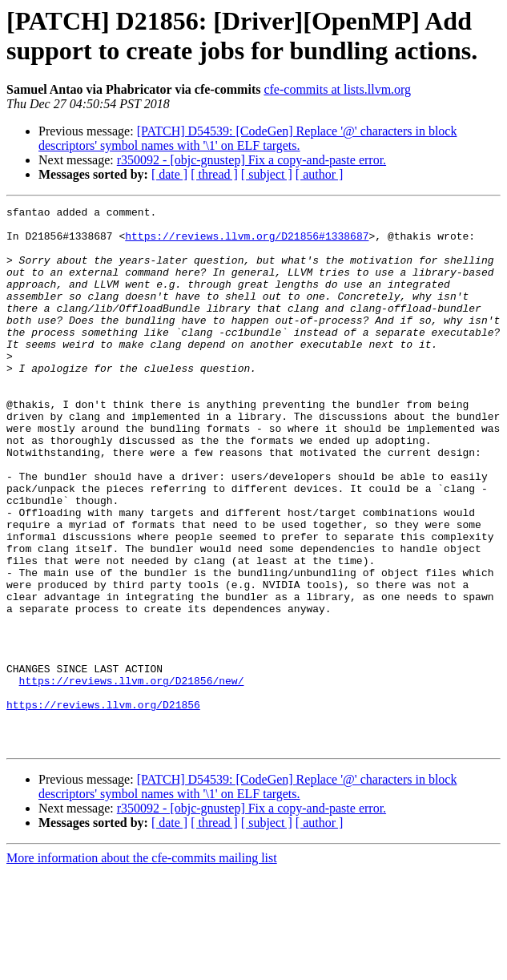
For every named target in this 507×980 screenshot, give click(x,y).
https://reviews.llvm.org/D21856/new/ (132, 776)
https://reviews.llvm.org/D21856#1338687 (247, 243)
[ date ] (169, 174)
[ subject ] (267, 174)
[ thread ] (214, 174)
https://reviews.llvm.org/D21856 (103, 805)
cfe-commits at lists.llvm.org (337, 89)
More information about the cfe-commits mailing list (142, 966)
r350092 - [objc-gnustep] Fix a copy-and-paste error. (251, 160)
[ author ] (320, 174)
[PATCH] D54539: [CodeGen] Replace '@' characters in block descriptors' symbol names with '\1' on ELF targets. (247, 138)
